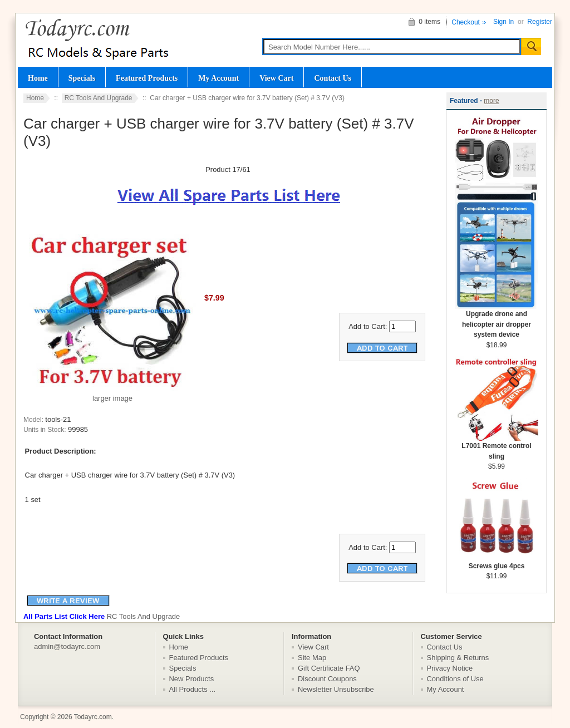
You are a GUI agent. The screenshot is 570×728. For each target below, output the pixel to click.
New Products (192, 679)
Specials (82, 78)
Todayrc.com (93, 717)
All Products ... (193, 689)
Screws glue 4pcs (497, 562)
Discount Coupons (327, 679)
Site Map (312, 658)
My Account (218, 78)
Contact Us (333, 78)
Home (38, 78)
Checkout (466, 22)
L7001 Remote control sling (497, 447)
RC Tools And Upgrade (99, 98)
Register (540, 22)
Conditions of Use (455, 679)
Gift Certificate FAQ (329, 668)
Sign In (503, 22)
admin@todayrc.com (67, 646)
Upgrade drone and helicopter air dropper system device (497, 321)
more (491, 101)
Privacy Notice (450, 668)
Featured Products (147, 78)
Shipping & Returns (458, 658)
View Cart (276, 78)
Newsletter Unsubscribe (336, 689)
